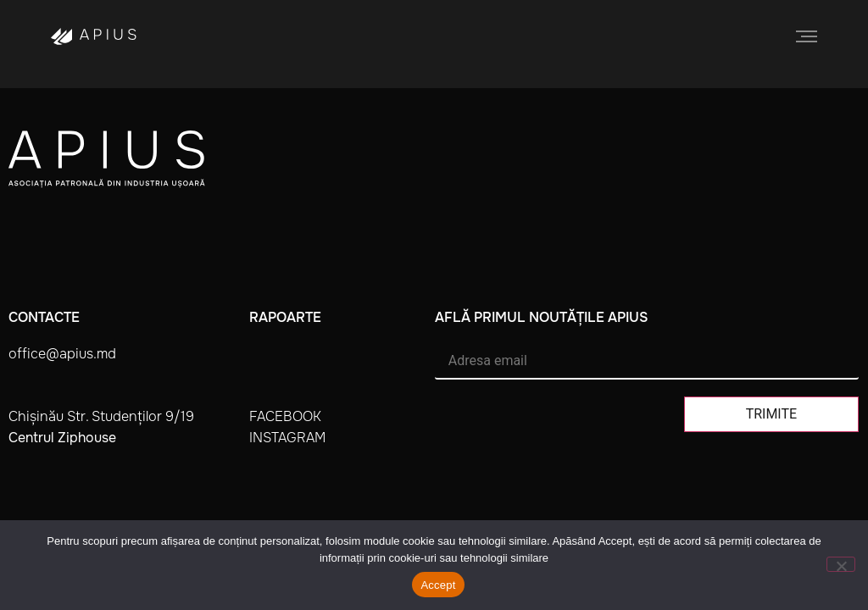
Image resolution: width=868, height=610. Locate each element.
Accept (438, 585)
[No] (841, 564)
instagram (287, 438)
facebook (285, 416)
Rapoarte (285, 317)
